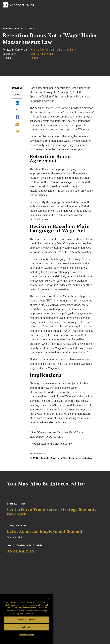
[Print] (17, 131)
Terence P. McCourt (41, 50)
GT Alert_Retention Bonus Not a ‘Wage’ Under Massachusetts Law (62, 458)
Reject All (26, 640)
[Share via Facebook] (17, 117)
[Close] (48, 612)
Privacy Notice (39, 618)
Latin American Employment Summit (45, 535)
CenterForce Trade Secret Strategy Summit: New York (52, 518)
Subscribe (17, 88)
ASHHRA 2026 (21, 556)
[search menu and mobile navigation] (106, 5)
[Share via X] (17, 110)
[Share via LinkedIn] (17, 103)
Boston (34, 58)
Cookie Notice (9, 621)
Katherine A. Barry (66, 50)
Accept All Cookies (26, 632)
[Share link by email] (17, 124)
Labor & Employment (42, 54)
